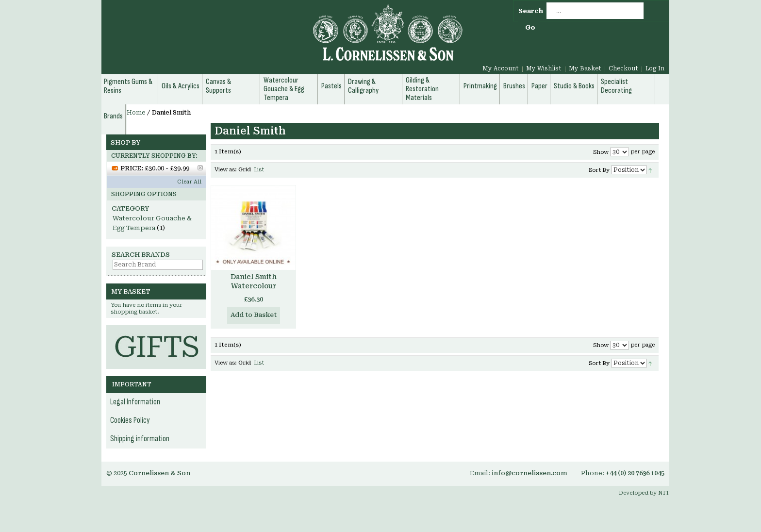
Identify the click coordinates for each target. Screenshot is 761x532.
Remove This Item (200, 168)
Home (136, 113)
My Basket (585, 68)
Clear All (189, 182)
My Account (501, 68)
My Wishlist (544, 68)
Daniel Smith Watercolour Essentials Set (253, 286)
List (259, 170)
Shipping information (140, 439)
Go (530, 27)
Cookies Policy (130, 420)
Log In (655, 68)
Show (601, 152)
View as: (226, 170)
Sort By (599, 170)
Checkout (623, 68)
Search (531, 11)
